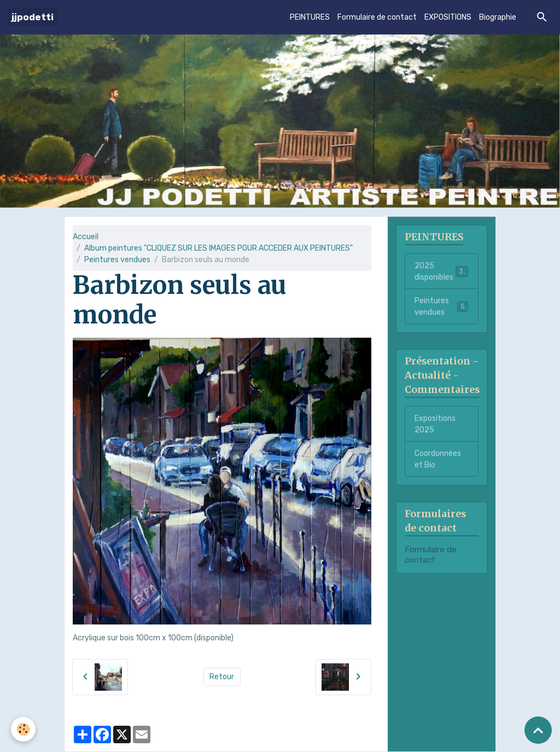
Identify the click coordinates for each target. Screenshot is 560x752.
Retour (222, 677)
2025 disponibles (441, 271)
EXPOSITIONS (448, 17)
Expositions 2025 (435, 424)
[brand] (33, 17)
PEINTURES (310, 17)
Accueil (86, 237)
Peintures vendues (117, 260)
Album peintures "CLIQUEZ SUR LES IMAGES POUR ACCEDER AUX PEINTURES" (218, 248)
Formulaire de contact (377, 17)
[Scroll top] (538, 730)
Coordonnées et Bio (438, 459)
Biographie (498, 17)
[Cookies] (23, 729)
